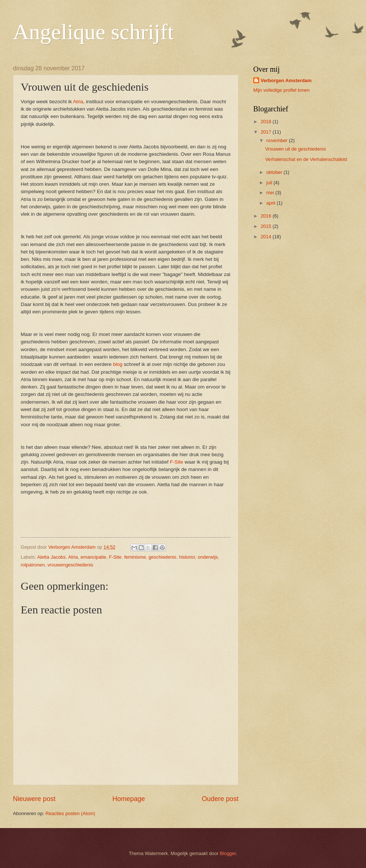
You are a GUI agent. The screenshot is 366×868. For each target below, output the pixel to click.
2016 (267, 216)
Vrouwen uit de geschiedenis (295, 149)
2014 (267, 237)
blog (118, 364)
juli (270, 183)
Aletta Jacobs (51, 557)
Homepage (129, 799)
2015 (267, 226)
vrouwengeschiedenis (70, 565)
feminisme (135, 557)
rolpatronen (33, 565)
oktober (275, 172)
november (277, 140)
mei (271, 193)
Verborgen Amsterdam (286, 80)
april (271, 203)
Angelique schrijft (93, 32)
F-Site (176, 462)
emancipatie (93, 557)
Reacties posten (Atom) (70, 813)
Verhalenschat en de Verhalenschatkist (306, 159)
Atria (78, 102)
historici (187, 557)
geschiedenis (162, 557)
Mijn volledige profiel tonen (281, 90)
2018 (267, 122)
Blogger (228, 853)
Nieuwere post (34, 799)
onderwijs (208, 557)
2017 (267, 132)
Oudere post (220, 799)
